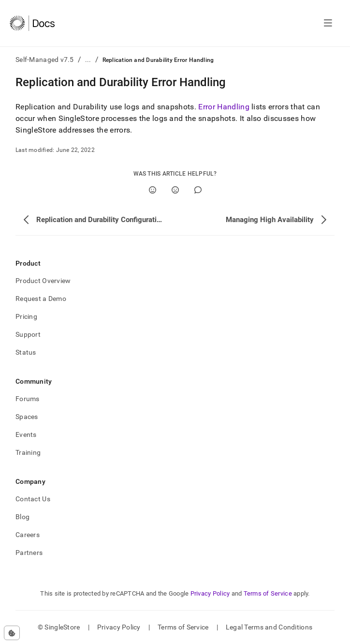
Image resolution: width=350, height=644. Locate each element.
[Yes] (153, 190)
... (88, 60)
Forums (28, 399)
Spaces (27, 417)
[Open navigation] (328, 23)
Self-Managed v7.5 (45, 60)
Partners (29, 553)
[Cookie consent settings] (12, 633)
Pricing (26, 316)
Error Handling (224, 107)
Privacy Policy (210, 593)
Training (28, 452)
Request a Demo (41, 299)
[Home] (32, 23)
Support (28, 334)
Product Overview (43, 281)
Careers (28, 535)
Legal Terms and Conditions (269, 627)
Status (26, 352)
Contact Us (33, 499)
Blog (22, 517)
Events (26, 434)
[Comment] (198, 190)
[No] (175, 190)
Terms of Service (268, 593)
